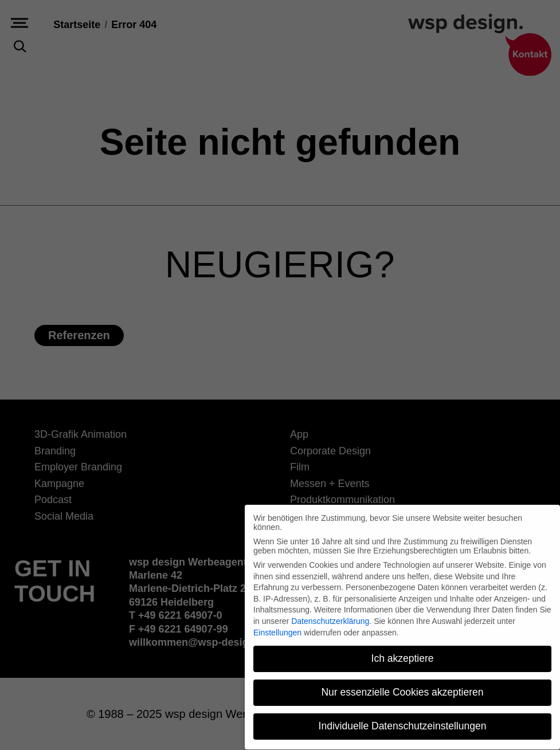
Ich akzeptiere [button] (403, 652)
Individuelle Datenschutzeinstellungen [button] (403, 720)
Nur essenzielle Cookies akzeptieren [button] (402, 686)
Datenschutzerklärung (330, 615)
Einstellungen (277, 626)
